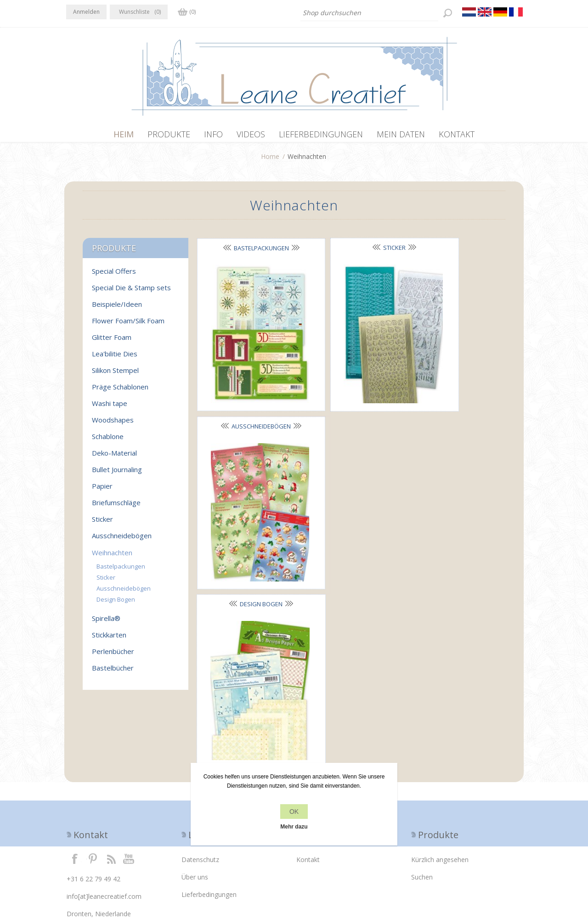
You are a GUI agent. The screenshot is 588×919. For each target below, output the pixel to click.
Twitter (93, 780)
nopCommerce (230, 870)
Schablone (108, 441)
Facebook (75, 780)
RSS (111, 780)
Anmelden (86, 12)
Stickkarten (109, 639)
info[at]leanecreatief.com (104, 818)
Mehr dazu (294, 827)
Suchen (422, 798)
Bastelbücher (113, 672)
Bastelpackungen (245, 253)
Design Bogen (246, 389)
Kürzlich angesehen (440, 781)
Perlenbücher (113, 656)
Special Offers (114, 276)
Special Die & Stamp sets (131, 292)
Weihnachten (112, 557)
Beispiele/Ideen (117, 309)
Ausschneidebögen (449, 253)
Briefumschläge (116, 507)
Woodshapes (113, 424)
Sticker (347, 252)
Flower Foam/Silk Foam (128, 325)
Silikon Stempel (115, 375)
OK (294, 812)
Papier (102, 491)
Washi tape (110, 408)
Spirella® (106, 623)
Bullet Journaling (117, 474)
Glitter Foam (112, 342)
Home (270, 161)
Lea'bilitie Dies (115, 358)
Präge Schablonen (120, 391)
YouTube (129, 780)
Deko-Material (114, 457)
